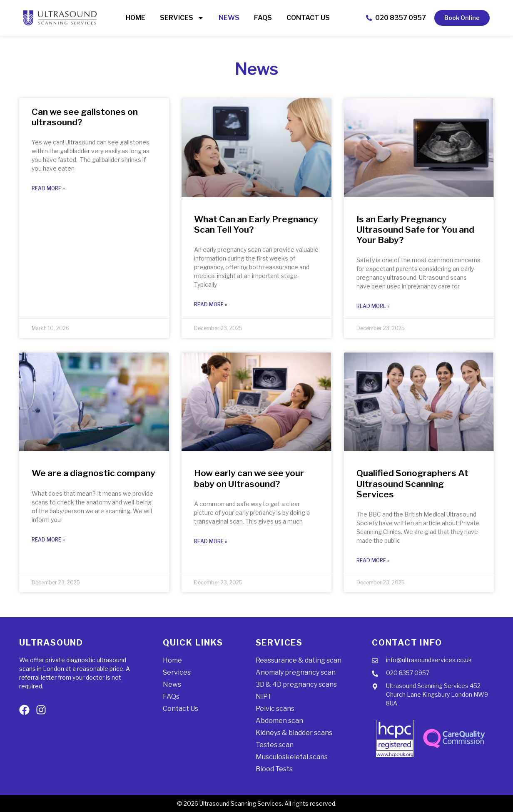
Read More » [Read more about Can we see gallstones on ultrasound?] (48, 188)
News (229, 18)
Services (182, 18)
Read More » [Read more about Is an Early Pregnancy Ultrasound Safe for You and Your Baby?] (373, 306)
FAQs (263, 18)
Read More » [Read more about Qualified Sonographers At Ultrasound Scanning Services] (373, 560)
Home (136, 18)
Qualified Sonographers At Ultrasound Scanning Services (412, 483)
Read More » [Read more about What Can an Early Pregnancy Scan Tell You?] (211, 304)
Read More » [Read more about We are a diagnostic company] (48, 540)
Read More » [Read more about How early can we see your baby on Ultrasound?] (211, 541)
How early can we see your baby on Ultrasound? (249, 478)
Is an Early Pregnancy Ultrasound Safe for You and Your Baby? (415, 230)
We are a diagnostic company (93, 473)
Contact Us (308, 18)
